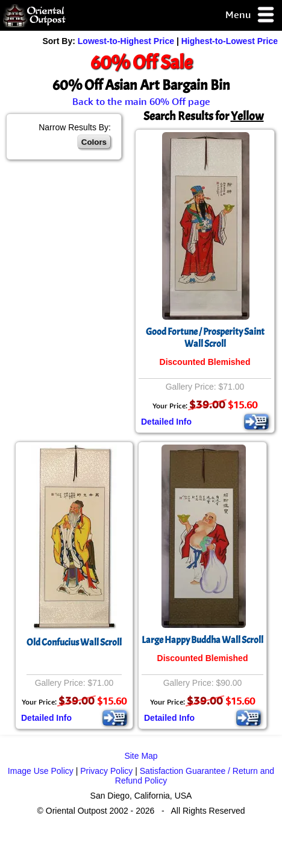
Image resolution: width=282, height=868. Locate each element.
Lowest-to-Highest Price (126, 41)
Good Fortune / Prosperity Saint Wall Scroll (205, 338)
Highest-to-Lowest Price (230, 41)
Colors (94, 142)
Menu (250, 15)
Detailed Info (166, 422)
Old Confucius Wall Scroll (74, 642)
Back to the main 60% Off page (141, 101)
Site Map (141, 756)
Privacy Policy (106, 771)
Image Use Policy (41, 771)
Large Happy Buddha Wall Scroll (202, 640)
